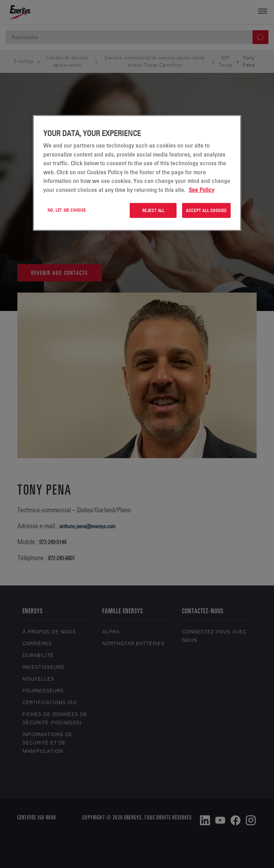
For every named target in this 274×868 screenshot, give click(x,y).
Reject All (153, 210)
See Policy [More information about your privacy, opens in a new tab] (202, 189)
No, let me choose (67, 210)
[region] (137, 173)
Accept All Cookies (206, 210)
